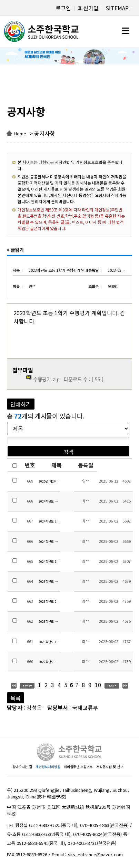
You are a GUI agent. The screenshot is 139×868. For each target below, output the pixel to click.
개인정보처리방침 (48, 767)
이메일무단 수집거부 (78, 767)
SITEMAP (117, 8)
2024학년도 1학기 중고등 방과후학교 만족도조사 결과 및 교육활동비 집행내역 (49, 562)
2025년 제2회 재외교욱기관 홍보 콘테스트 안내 (49, 481)
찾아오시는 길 (22, 767)
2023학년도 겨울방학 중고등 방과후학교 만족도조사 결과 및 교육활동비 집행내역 (49, 582)
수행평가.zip (46, 379)
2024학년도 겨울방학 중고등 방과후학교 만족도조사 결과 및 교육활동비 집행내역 (49, 501)
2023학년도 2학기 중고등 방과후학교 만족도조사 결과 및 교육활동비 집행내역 (49, 602)
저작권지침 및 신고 (110, 767)
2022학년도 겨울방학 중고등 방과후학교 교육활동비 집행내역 (49, 662)
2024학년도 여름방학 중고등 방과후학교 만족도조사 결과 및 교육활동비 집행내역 (49, 542)
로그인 (63, 8)
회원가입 (88, 8)
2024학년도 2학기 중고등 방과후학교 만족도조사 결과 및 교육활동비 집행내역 (49, 521)
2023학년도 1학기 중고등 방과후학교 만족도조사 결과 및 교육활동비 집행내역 (49, 642)
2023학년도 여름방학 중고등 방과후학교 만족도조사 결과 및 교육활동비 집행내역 (49, 622)
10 (98, 685)
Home (20, 133)
